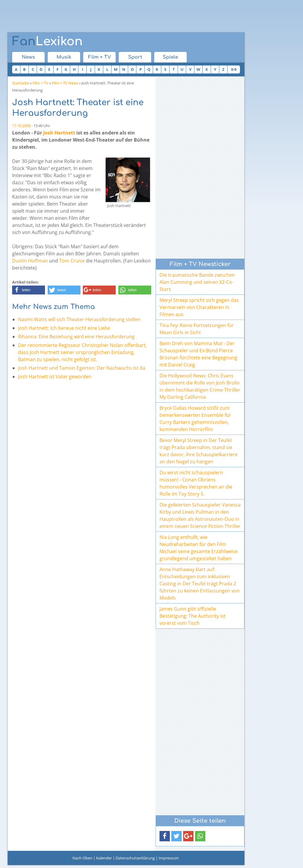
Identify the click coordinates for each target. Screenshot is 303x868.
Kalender (104, 858)
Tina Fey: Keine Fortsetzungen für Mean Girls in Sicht (197, 329)
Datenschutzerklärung (135, 858)
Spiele (170, 57)
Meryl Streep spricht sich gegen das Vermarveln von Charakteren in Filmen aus (199, 307)
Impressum (169, 858)
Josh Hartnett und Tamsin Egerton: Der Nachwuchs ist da (82, 368)
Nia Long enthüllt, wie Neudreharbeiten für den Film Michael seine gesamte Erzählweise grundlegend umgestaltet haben (199, 548)
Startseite (21, 83)
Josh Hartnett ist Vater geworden (55, 377)
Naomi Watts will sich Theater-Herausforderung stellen (79, 319)
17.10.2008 (21, 126)
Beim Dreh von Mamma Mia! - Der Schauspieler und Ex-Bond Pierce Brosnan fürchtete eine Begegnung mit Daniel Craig (198, 354)
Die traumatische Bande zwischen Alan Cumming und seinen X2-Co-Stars (197, 282)
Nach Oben (82, 858)
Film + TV (100, 57)
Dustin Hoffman (30, 261)
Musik (64, 57)
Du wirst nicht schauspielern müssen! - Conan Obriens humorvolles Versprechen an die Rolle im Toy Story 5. (196, 483)
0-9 (234, 69)
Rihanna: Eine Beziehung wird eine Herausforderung (76, 337)
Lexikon (47, 41)
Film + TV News (65, 83)
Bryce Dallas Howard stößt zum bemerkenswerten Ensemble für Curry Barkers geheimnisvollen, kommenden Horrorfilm (195, 419)
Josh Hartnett (59, 133)
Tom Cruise (72, 261)
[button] (29, 290)
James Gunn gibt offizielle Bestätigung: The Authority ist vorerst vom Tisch (192, 616)
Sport (135, 57)
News (28, 57)
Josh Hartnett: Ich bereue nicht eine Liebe (64, 328)
